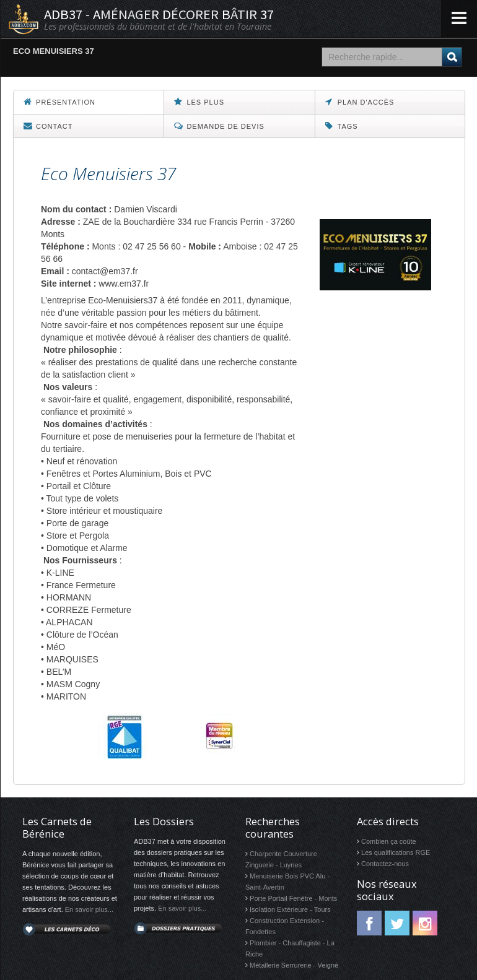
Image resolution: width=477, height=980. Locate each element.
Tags (342, 126)
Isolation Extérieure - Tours (290, 909)
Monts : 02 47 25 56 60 (136, 246)
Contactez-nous (385, 864)
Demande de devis (219, 126)
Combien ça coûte (389, 841)
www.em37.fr (124, 284)
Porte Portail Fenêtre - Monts (293, 898)
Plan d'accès (360, 102)
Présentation (59, 102)
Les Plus (199, 102)
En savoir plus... (89, 909)
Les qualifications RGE (396, 852)
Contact (48, 126)
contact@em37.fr (105, 271)
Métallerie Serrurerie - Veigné (294, 965)
